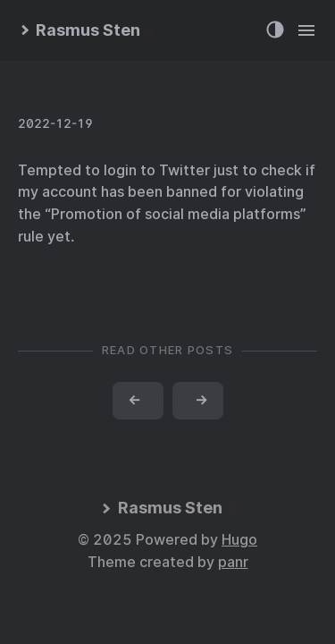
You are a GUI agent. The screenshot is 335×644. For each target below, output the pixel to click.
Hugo (239, 540)
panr (233, 562)
